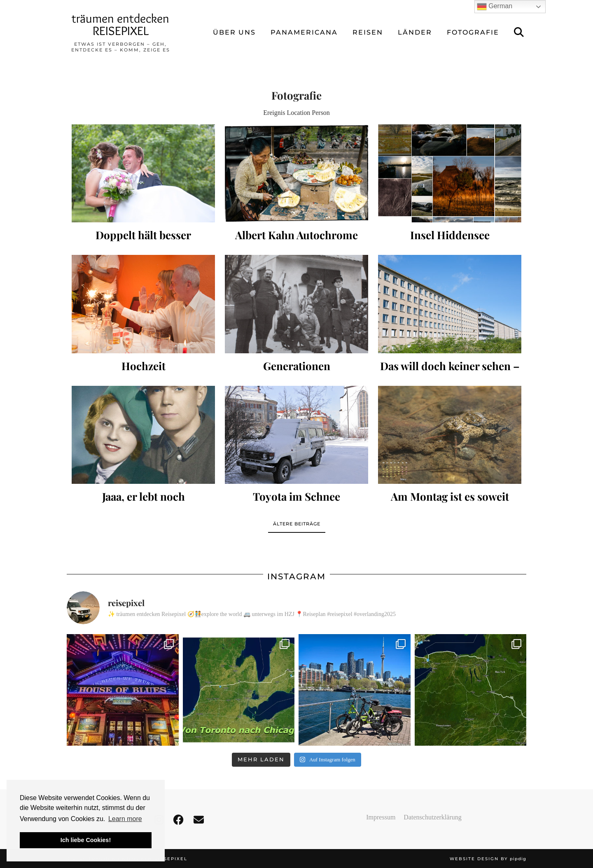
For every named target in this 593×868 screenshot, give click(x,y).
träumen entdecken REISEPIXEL (120, 24)
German (495, 7)
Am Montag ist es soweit (450, 496)
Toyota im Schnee (296, 496)
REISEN (368, 32)
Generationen (297, 366)
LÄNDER (415, 32)
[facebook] (179, 820)
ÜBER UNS (234, 32)
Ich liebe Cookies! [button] (86, 840)
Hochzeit (144, 366)
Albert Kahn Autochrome (296, 235)
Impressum (381, 817)
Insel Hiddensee (450, 235)
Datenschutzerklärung (432, 817)
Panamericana (304, 32)
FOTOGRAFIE (473, 32)
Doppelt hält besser (143, 235)
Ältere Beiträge (297, 524)
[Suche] (519, 33)
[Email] (199, 820)
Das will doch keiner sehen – (450, 366)
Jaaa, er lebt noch (144, 496)
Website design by (488, 859)
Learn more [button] (125, 819)
